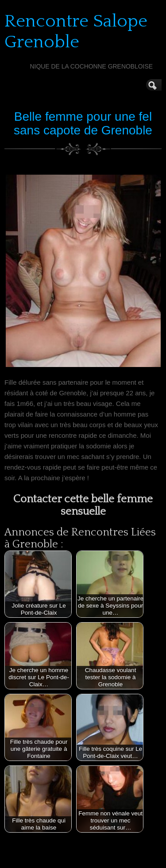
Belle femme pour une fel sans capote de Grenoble (83, 123)
